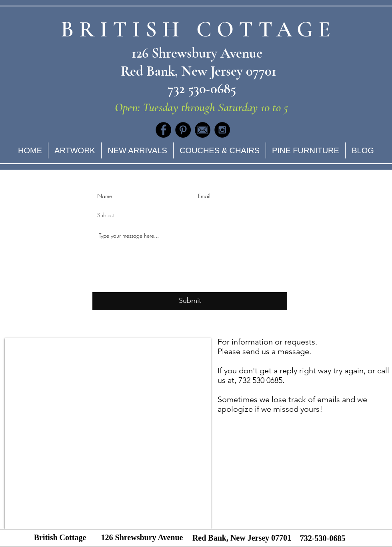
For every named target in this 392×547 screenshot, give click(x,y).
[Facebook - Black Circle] (163, 130)
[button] (220, 150)
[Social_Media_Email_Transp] (203, 130)
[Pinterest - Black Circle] (183, 130)
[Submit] (190, 301)
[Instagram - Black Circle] (222, 130)
